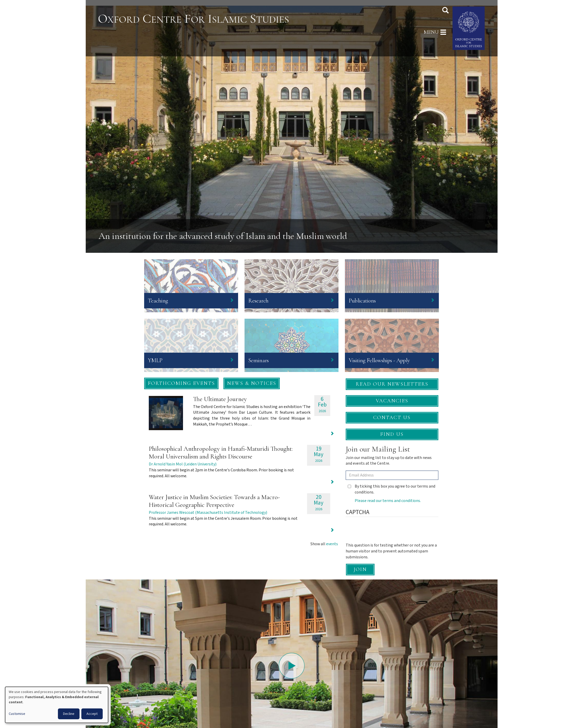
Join (360, 569)
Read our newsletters (392, 384)
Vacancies (392, 401)
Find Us (392, 434)
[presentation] (385, 533)
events (332, 544)
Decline (69, 714)
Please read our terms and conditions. (388, 501)
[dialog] (57, 705)
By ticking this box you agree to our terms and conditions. (391, 489)
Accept (92, 714)
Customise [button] (17, 714)
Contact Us (392, 418)
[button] (181, 383)
